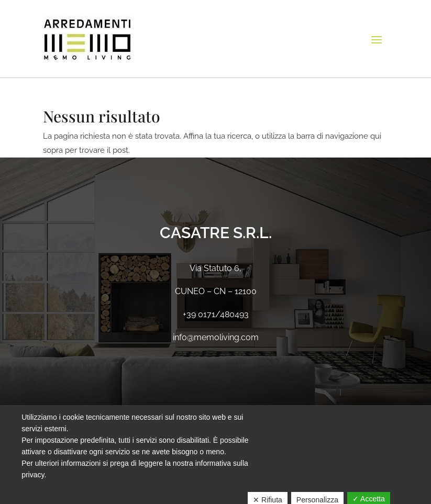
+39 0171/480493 (216, 314)
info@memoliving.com (216, 337)
